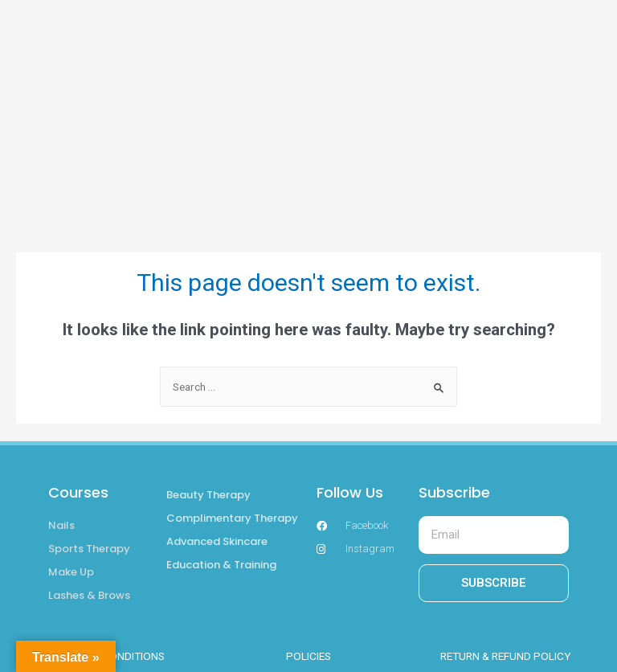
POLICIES (308, 656)
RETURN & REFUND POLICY (506, 656)
